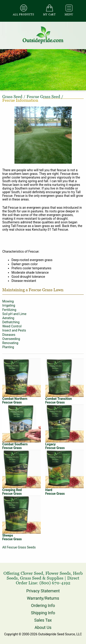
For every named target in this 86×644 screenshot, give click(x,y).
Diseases (9, 335)
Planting (8, 347)
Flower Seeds (58, 573)
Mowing (8, 301)
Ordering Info (43, 605)
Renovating (10, 343)
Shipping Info (43, 613)
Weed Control (12, 326)
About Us (43, 627)
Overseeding (11, 339)
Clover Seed (32, 573)
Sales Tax (43, 620)
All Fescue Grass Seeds (19, 547)
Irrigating (9, 305)
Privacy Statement (43, 591)
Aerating (8, 318)
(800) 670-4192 (55, 583)
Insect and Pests (14, 330)
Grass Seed (31, 578)
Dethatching (11, 322)
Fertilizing (9, 310)
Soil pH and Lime (14, 314)
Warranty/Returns (43, 598)
